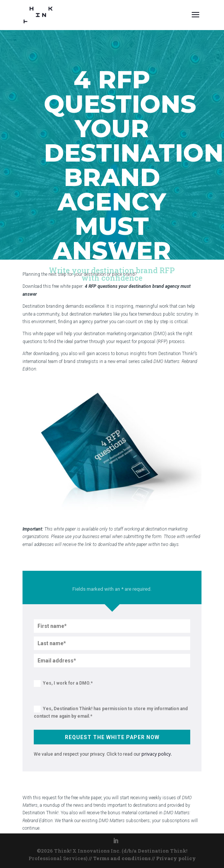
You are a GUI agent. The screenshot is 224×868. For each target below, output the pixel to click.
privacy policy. (157, 754)
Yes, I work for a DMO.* (63, 684)
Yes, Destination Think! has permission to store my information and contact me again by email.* (111, 712)
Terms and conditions (122, 858)
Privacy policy (176, 858)
